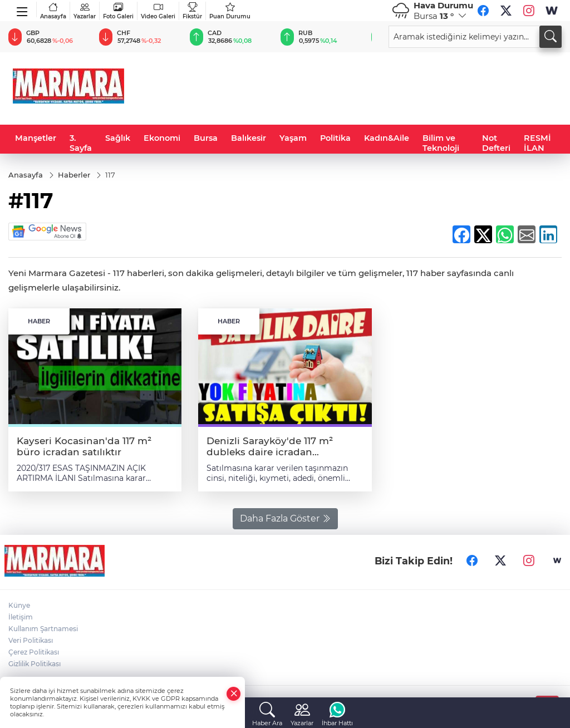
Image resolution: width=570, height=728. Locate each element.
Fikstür (192, 11)
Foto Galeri (118, 11)
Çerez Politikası (34, 652)
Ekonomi (162, 138)
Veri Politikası (31, 640)
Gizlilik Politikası (35, 664)
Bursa (206, 138)
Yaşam (293, 138)
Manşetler (36, 138)
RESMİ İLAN (537, 143)
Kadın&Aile (387, 138)
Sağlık (118, 138)
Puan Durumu (230, 11)
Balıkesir (249, 138)
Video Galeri (158, 11)
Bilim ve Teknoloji (441, 143)
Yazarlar (85, 11)
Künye (19, 605)
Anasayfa (53, 11)
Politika (335, 138)
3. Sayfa (81, 143)
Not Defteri (496, 143)
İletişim (21, 617)
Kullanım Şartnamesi (43, 629)
